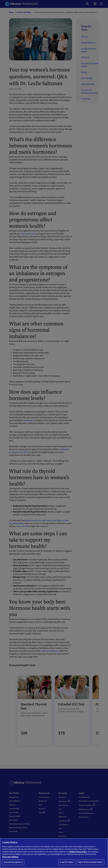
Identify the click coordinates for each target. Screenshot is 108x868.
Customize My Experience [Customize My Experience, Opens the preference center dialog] (13, 862)
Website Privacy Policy (78, 852)
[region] (54, 853)
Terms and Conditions (10, 857)
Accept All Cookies (67, 862)
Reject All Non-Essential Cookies (90, 862)
